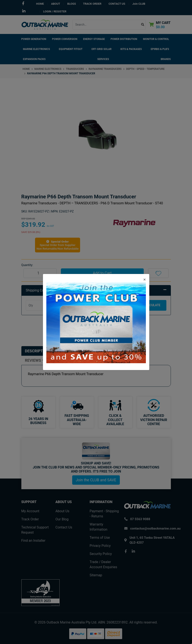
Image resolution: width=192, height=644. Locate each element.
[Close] (144, 280)
